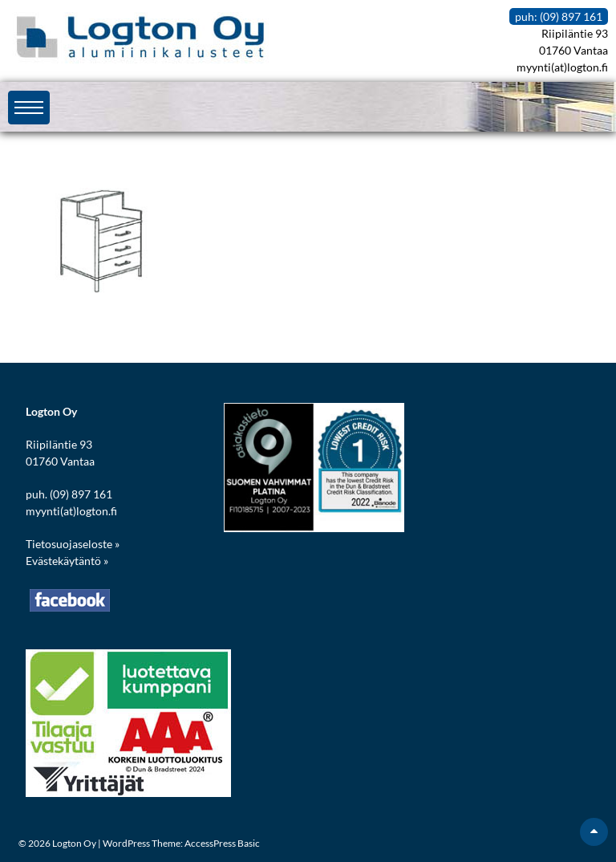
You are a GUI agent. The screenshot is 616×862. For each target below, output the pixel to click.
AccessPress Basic (222, 843)
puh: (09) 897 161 (559, 16)
